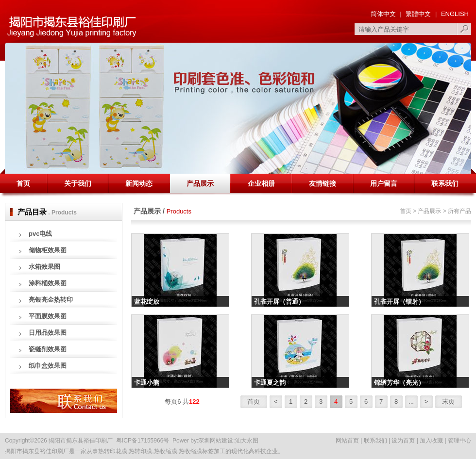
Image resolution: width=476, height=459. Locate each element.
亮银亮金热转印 (51, 300)
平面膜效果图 (48, 316)
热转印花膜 (113, 451)
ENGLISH (454, 14)
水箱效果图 (44, 267)
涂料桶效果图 (48, 283)
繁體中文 (418, 14)
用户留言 (384, 183)
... (411, 402)
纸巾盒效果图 (48, 366)
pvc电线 (40, 234)
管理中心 (459, 441)
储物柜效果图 (48, 250)
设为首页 (403, 441)
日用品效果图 (48, 333)
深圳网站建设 (216, 441)
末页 (448, 402)
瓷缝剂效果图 (48, 349)
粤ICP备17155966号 (143, 441)
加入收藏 (431, 441)
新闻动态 (139, 183)
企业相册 (261, 183)
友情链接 (323, 183)
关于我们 (78, 183)
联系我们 (445, 183)
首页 (23, 183)
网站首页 (347, 441)
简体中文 (383, 14)
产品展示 (200, 183)
